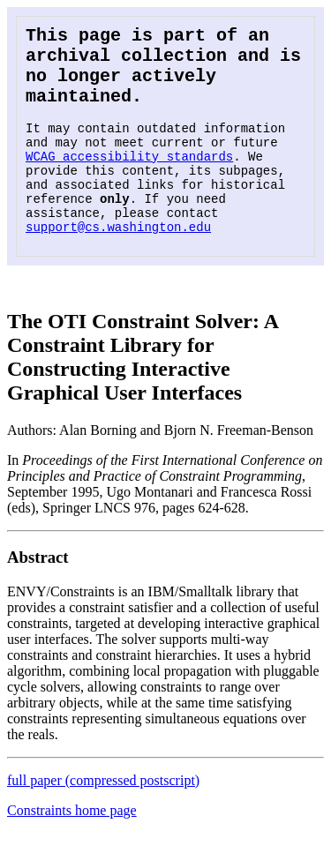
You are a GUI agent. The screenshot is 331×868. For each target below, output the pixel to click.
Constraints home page (72, 846)
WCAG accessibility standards (129, 178)
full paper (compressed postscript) (103, 816)
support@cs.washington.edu (118, 262)
